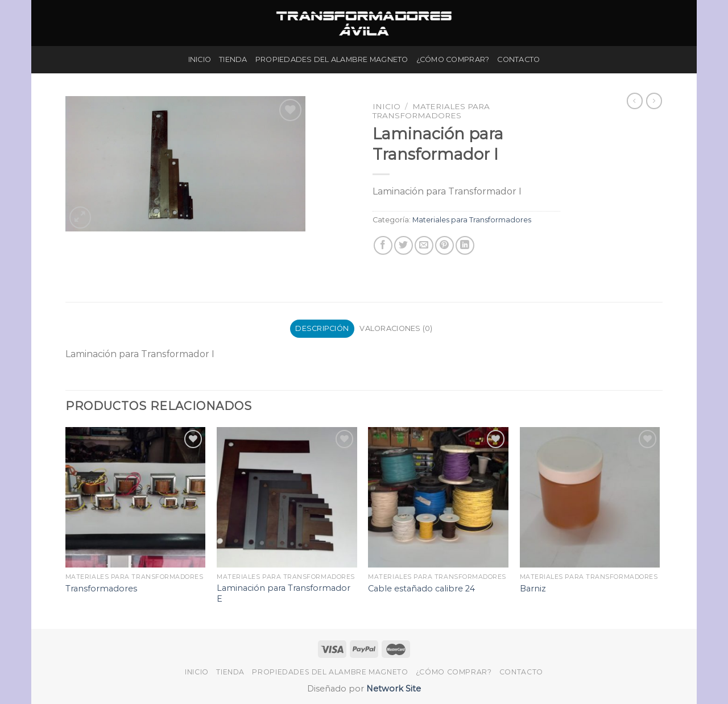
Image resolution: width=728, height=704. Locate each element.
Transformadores (101, 589)
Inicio (200, 59)
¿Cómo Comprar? (453, 59)
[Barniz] (590, 497)
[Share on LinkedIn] (465, 245)
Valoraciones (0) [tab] (396, 328)
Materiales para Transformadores (431, 111)
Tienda (233, 59)
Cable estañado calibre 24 (421, 589)
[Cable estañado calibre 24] (438, 497)
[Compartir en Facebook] (383, 245)
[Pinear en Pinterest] (444, 245)
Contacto (518, 59)
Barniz (533, 589)
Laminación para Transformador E (284, 593)
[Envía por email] (424, 245)
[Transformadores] (136, 497)
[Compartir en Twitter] (404, 245)
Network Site (392, 689)
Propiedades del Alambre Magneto (332, 59)
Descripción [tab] (322, 328)
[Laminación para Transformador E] (287, 497)
